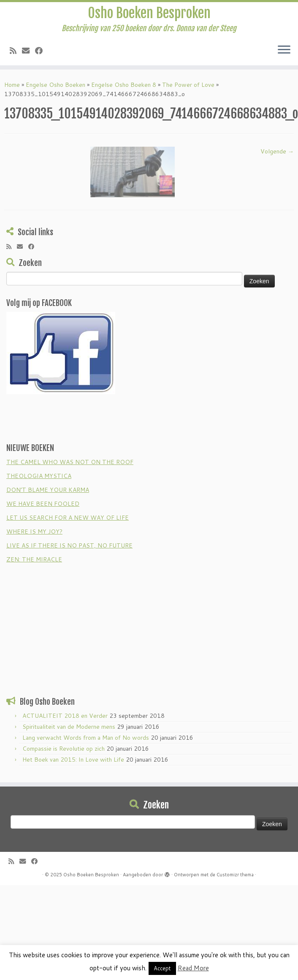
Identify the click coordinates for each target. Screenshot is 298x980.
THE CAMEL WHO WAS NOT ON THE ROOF (70, 462)
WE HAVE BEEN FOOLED (43, 504)
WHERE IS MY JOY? (34, 532)
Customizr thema (235, 875)
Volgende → (277, 151)
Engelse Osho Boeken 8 (124, 85)
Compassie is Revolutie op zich (64, 749)
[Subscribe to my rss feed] (16, 51)
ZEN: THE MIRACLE (34, 559)
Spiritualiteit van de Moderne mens (69, 727)
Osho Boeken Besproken (149, 13)
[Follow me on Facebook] (42, 51)
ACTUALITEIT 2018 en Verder (65, 716)
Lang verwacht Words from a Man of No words (86, 738)
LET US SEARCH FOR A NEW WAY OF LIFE (68, 518)
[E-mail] (28, 51)
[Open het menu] (284, 50)
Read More (193, 968)
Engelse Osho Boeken (56, 85)
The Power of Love (188, 85)
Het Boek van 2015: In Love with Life (73, 760)
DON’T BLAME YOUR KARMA (48, 490)
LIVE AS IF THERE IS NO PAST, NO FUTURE (69, 545)
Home (12, 85)
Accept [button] (162, 968)
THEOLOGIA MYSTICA (39, 476)
